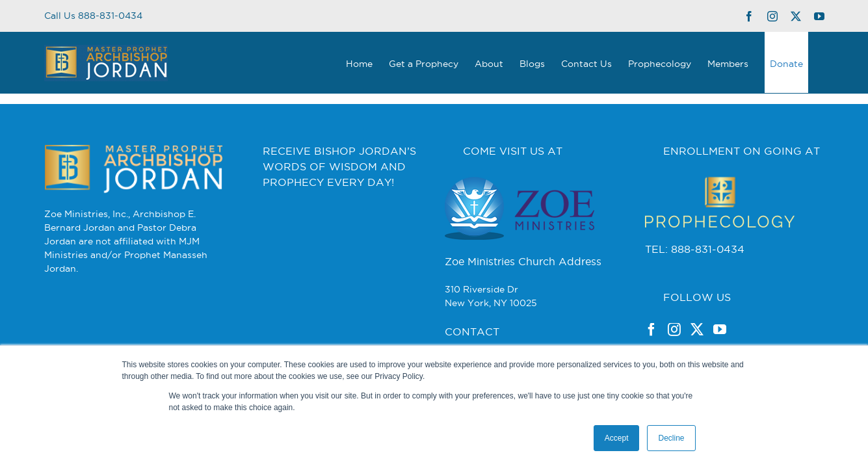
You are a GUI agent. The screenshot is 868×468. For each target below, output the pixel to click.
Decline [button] (671, 438)
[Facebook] (651, 330)
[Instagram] (674, 330)
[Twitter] (697, 330)
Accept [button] (617, 438)
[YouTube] (720, 330)
